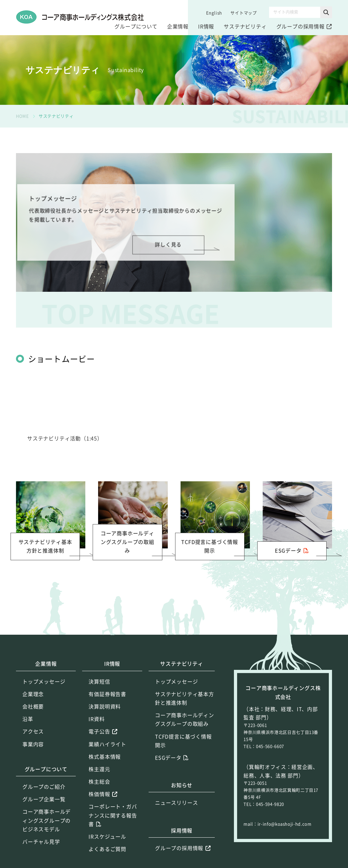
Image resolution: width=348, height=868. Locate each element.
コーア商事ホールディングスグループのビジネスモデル (46, 820)
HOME (23, 116)
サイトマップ (244, 13)
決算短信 (99, 682)
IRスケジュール (107, 837)
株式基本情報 (105, 757)
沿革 (28, 719)
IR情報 (206, 27)
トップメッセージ (44, 682)
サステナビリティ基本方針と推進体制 (185, 698)
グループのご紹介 (44, 787)
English (214, 13)
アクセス (33, 732)
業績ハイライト (107, 744)
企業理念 (33, 694)
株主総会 (99, 782)
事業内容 (33, 744)
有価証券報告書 (107, 694)
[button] (326, 12)
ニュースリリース (176, 803)
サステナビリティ (245, 27)
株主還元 (99, 769)
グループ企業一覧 (44, 799)
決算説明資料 (105, 707)
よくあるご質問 (107, 849)
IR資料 (97, 719)
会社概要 (33, 707)
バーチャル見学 (41, 842)
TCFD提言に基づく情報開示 (183, 741)
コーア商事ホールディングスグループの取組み (185, 720)
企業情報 (178, 27)
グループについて (136, 27)
